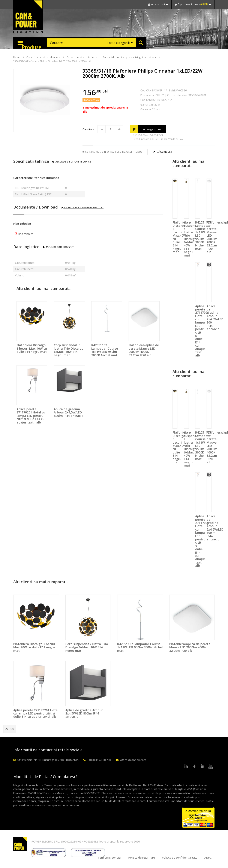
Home (17, 57)
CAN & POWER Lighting (28, 17)
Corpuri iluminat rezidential (43, 57)
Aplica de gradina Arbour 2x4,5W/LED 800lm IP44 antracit (68, 412)
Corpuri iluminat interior (82, 57)
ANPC (208, 858)
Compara (164, 152)
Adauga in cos (145, 129)
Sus (10, 729)
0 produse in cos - (193, 4)
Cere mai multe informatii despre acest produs (112, 152)
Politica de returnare (142, 858)
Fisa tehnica (24, 234)
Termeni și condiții (110, 858)
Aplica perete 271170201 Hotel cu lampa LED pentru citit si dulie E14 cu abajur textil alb (31, 416)
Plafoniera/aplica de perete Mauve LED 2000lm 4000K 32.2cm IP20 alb (144, 350)
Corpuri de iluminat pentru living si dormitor (130, 57)
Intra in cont (158, 4)
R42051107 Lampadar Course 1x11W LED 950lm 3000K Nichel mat (105, 350)
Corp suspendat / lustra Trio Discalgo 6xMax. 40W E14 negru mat (69, 350)
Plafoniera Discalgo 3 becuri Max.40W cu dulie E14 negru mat (32, 348)
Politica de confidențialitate (180, 858)
